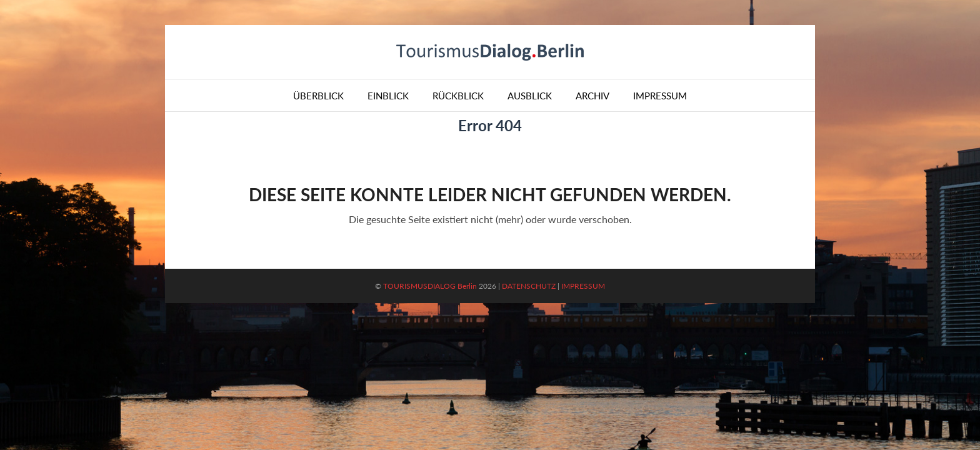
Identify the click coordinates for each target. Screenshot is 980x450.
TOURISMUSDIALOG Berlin (430, 286)
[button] (27, 422)
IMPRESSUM (583, 286)
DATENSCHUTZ (529, 286)
